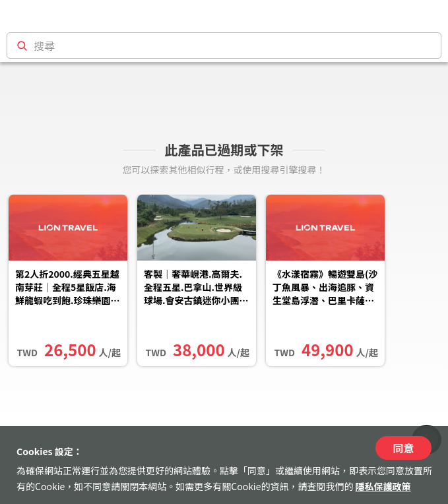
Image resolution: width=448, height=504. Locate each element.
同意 (403, 448)
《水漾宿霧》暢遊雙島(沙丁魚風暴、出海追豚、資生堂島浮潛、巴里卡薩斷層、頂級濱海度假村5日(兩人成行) (325, 288)
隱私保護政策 (383, 486)
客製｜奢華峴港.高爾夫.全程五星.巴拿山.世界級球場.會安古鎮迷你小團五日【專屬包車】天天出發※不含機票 (196, 288)
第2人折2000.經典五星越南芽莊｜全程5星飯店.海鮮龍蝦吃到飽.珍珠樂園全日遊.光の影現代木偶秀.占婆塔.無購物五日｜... (68, 288)
